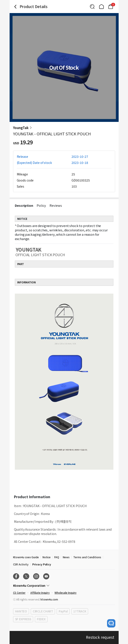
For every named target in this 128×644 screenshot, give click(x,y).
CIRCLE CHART (43, 611)
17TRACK (80, 611)
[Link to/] (101, 7)
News (66, 557)
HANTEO (21, 611)
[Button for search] (92, 7)
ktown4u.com (49, 599)
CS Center (19, 593)
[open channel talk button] (111, 623)
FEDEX (41, 619)
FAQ (57, 557)
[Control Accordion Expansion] (64, 585)
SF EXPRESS (23, 619)
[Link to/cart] (111, 7)
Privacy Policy (42, 564)
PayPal (63, 611)
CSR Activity (21, 564)
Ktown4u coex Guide (26, 557)
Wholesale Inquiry (66, 593)
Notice (47, 557)
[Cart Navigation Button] (111, 7)
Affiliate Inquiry (40, 593)
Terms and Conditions (87, 557)
